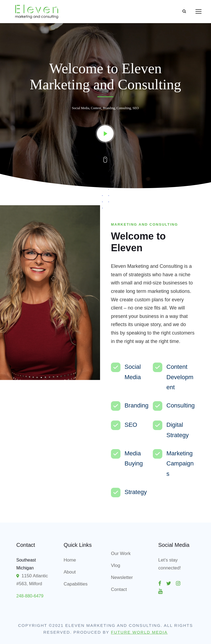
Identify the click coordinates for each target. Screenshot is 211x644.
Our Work (121, 553)
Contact (119, 589)
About (70, 572)
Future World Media (139, 632)
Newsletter (122, 577)
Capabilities (76, 584)
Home (70, 560)
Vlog (116, 565)
